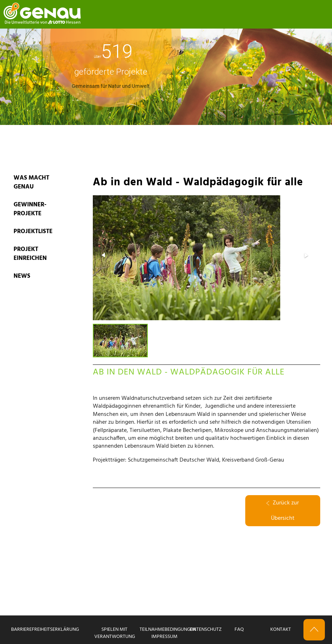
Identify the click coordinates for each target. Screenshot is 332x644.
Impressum (164, 637)
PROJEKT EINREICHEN (30, 254)
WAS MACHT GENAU (31, 182)
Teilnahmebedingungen (168, 630)
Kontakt (281, 630)
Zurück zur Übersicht (283, 511)
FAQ (239, 630)
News (22, 276)
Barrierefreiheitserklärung (45, 630)
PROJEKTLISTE (33, 232)
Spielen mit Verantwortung (115, 633)
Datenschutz (206, 630)
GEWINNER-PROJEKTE (30, 209)
